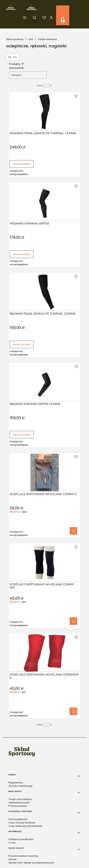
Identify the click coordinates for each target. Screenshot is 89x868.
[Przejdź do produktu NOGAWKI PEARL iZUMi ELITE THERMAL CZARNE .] (44, 112)
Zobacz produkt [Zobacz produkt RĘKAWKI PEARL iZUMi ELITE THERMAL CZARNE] (22, 344)
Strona (40, 86)
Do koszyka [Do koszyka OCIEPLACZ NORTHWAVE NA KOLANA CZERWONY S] (73, 711)
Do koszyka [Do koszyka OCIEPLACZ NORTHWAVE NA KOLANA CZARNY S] (73, 531)
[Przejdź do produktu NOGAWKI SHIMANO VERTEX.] (44, 202)
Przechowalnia (18, 806)
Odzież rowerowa (47, 39)
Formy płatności (18, 819)
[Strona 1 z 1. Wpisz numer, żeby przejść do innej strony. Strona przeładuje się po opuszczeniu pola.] (46, 86)
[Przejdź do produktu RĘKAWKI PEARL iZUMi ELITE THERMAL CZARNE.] (44, 292)
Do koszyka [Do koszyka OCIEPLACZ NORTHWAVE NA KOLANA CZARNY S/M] (73, 621)
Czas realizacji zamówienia (25, 826)
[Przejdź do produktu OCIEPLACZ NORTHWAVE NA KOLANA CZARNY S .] (44, 472)
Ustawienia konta (19, 803)
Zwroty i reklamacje (21, 786)
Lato (31, 39)
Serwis (13, 859)
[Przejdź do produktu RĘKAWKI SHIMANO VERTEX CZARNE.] (44, 382)
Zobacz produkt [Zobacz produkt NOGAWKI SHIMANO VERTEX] (22, 254)
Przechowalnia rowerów (23, 856)
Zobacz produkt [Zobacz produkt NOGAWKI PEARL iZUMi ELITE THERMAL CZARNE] (22, 164)
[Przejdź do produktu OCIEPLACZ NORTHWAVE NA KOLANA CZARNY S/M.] (44, 563)
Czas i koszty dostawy (22, 823)
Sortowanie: (17, 68)
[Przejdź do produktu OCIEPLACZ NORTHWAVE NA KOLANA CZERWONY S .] (44, 653)
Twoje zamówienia (20, 799)
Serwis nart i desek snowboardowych (31, 863)
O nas (12, 843)
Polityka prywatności (21, 839)
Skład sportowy (15, 39)
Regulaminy (16, 783)
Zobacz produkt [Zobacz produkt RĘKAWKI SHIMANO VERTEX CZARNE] (22, 435)
